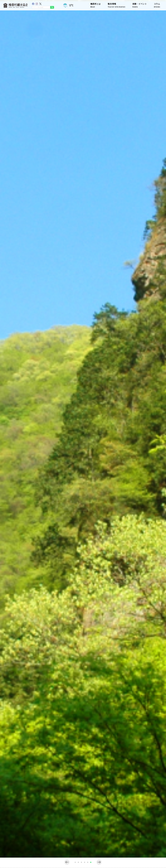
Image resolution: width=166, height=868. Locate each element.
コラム (157, 5)
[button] (67, 862)
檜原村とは (96, 5)
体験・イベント (140, 5)
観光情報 (117, 5)
